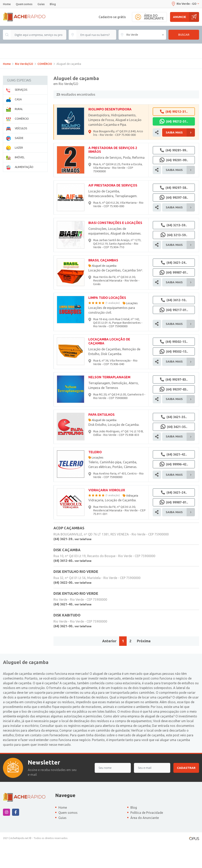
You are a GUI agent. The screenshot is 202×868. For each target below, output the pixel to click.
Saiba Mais (180, 156)
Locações (132, 327)
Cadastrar (186, 792)
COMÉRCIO (45, 88)
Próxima (144, 665)
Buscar (184, 35)
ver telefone (83, 563)
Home (7, 4)
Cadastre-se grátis (112, 17)
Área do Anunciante (145, 842)
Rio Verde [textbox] (132, 35)
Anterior (109, 665)
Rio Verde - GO (185, 4)
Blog (53, 4)
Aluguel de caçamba (104, 290)
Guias (41, 4)
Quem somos (24, 4)
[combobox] (142, 35)
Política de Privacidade (147, 836)
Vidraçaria (132, 519)
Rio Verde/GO (24, 88)
